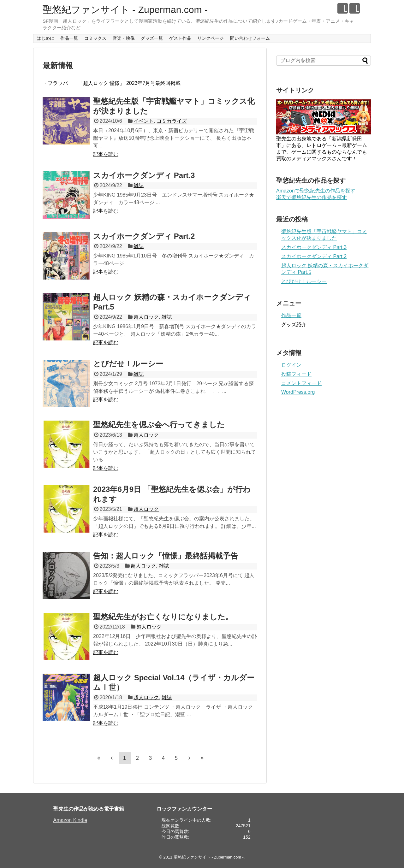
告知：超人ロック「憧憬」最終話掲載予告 (166, 556)
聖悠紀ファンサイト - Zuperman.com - (125, 10)
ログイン (291, 365)
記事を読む (106, 154)
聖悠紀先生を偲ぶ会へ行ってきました (159, 425)
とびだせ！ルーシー (128, 364)
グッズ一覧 (152, 38)
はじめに (45, 38)
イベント (144, 121)
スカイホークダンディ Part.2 (144, 236)
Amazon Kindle (70, 820)
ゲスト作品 (180, 38)
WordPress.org (298, 392)
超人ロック (146, 317)
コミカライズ (172, 121)
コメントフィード (301, 383)
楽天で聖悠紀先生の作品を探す (312, 197)
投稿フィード (296, 374)
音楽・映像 (124, 38)
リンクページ (211, 38)
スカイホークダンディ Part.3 (144, 175)
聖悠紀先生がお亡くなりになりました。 (163, 617)
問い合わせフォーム (250, 38)
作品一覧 (69, 38)
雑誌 (139, 185)
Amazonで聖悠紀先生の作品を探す (316, 191)
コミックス (95, 38)
